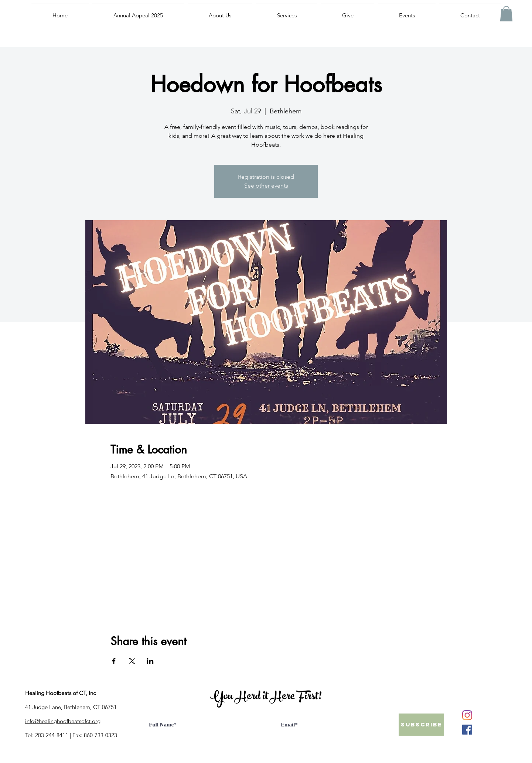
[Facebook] (467, 730)
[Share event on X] (132, 661)
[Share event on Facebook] (114, 661)
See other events (266, 186)
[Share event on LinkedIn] (150, 661)
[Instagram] (467, 715)
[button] (506, 14)
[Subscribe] (421, 725)
